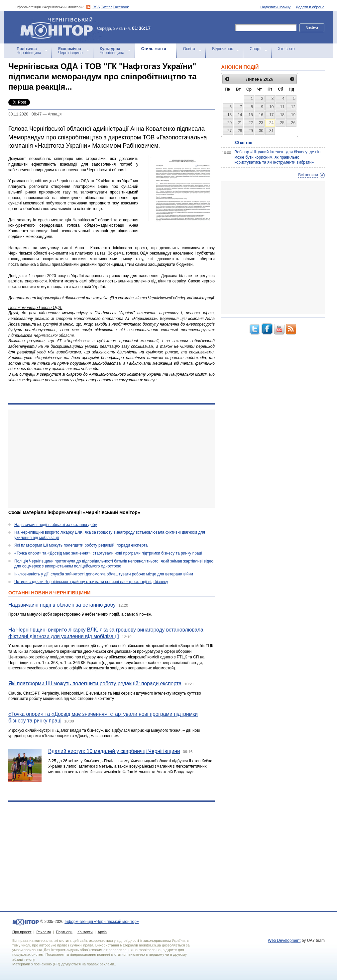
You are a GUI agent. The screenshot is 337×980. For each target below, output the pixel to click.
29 (251, 131)
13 (229, 115)
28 (240, 131)
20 (229, 123)
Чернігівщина (29, 51)
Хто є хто (286, 49)
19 (293, 115)
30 (261, 131)
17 (271, 115)
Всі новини (308, 175)
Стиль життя (154, 49)
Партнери (64, 932)
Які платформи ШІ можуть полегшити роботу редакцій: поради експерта (81, 545)
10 (271, 107)
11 (282, 107)
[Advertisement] (112, 459)
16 (261, 115)
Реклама (44, 932)
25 (282, 123)
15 (251, 115)
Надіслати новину (276, 7)
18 (282, 115)
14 (240, 115)
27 (229, 131)
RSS (96, 7)
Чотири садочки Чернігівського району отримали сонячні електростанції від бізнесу (91, 582)
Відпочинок (222, 49)
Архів (102, 932)
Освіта (189, 49)
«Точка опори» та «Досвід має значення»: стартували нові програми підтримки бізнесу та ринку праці (108, 553)
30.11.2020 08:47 (25, 114)
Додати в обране (310, 7)
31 (271, 131)
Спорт (255, 49)
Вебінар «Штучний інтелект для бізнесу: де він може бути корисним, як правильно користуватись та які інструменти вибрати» (277, 157)
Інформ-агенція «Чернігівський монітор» (59, 27)
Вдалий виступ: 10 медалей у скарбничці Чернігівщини (114, 751)
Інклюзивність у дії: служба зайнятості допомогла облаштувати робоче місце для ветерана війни (104, 574)
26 (293, 123)
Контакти (85, 932)
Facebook (121, 7)
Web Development (284, 941)
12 (293, 107)
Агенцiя (55, 114)
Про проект (22, 932)
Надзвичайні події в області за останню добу (56, 525)
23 (261, 123)
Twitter (106, 7)
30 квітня (243, 143)
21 (240, 123)
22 (251, 123)
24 (271, 123)
